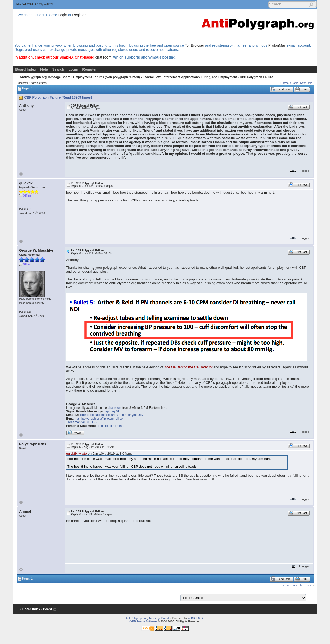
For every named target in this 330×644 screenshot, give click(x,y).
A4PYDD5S (89, 422)
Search (58, 69)
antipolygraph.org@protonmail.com (101, 419)
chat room (103, 57)
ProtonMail (277, 45)
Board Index (26, 69)
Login (63, 15)
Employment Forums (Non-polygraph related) (107, 77)
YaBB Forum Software (143, 621)
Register (79, 15)
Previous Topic (290, 83)
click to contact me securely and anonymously (112, 415)
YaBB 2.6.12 (196, 618)
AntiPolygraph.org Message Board (45, 77)
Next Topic (306, 83)
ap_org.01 (112, 411)
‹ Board (46, 609)
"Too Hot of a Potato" (111, 426)
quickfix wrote (76, 454)
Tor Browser (195, 45)
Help (44, 69)
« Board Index (30, 609)
